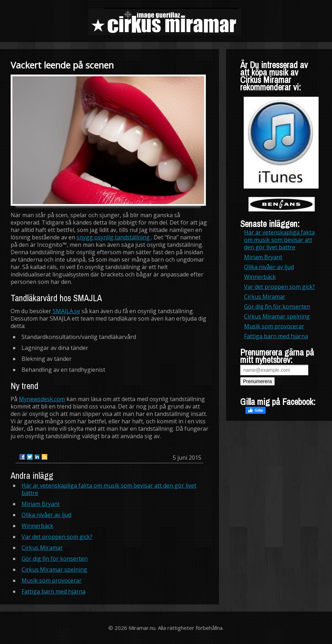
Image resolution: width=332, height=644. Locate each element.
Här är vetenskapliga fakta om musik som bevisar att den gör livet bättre (109, 489)
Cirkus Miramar (42, 548)
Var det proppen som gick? (57, 537)
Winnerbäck (37, 526)
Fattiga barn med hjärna (54, 591)
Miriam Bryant (41, 504)
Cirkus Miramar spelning (54, 570)
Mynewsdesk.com (42, 399)
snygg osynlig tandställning (114, 237)
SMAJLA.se (66, 311)
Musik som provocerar (52, 580)
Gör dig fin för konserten (55, 559)
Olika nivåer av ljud (46, 515)
